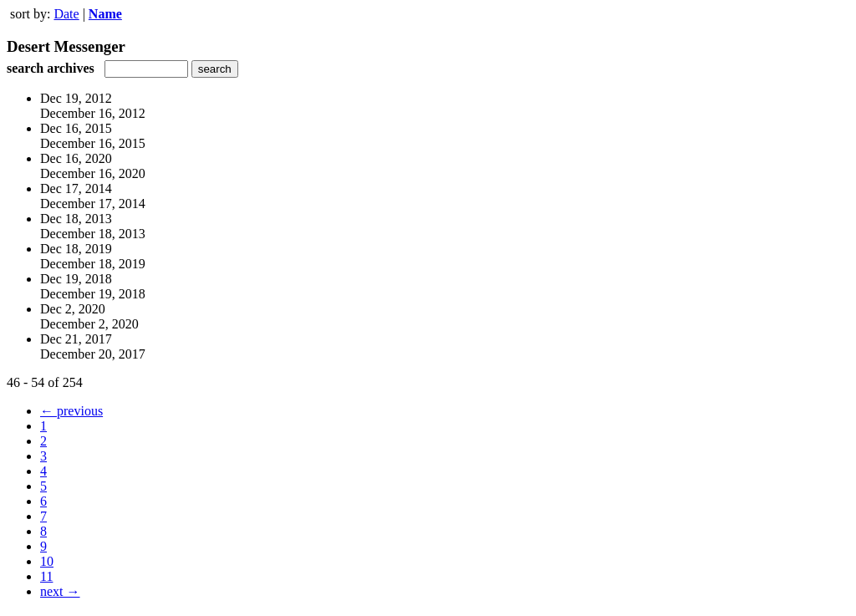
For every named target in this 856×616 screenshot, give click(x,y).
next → (60, 591)
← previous (71, 411)
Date (66, 14)
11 (46, 576)
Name (105, 14)
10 (47, 561)
